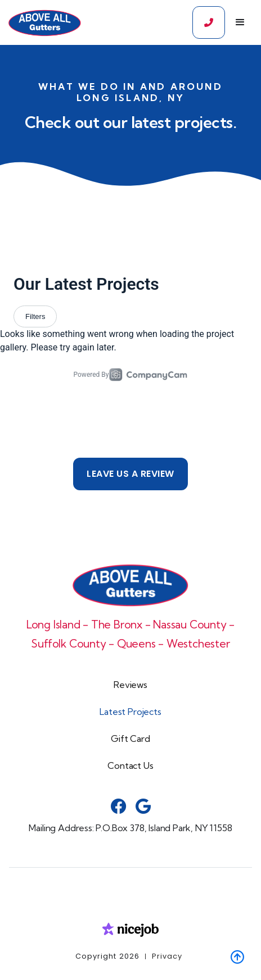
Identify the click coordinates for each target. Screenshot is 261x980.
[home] (42, 22)
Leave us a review (130, 474)
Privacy (167, 956)
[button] (240, 22)
